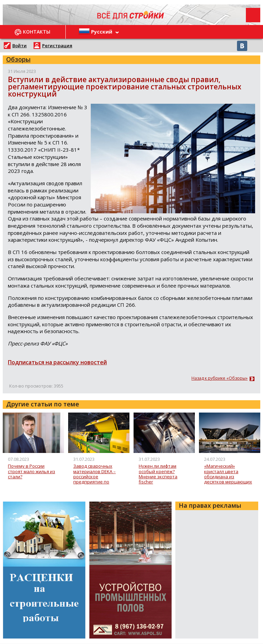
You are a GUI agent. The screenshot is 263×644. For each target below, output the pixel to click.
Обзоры (18, 59)
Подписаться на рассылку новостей (57, 362)
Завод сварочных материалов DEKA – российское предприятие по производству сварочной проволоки (98, 474)
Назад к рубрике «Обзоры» (220, 378)
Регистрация (57, 46)
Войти (20, 46)
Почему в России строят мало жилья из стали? (32, 472)
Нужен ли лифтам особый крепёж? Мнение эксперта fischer (158, 474)
